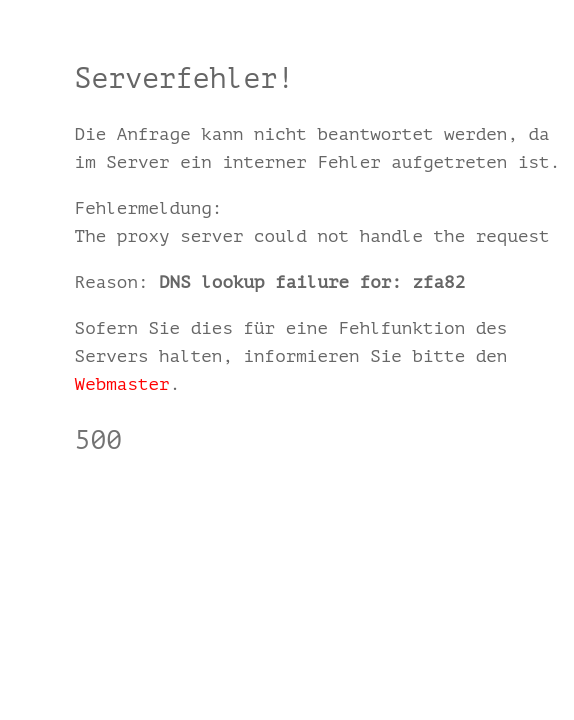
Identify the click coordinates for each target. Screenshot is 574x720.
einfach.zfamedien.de (180, 498)
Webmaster (122, 384)
